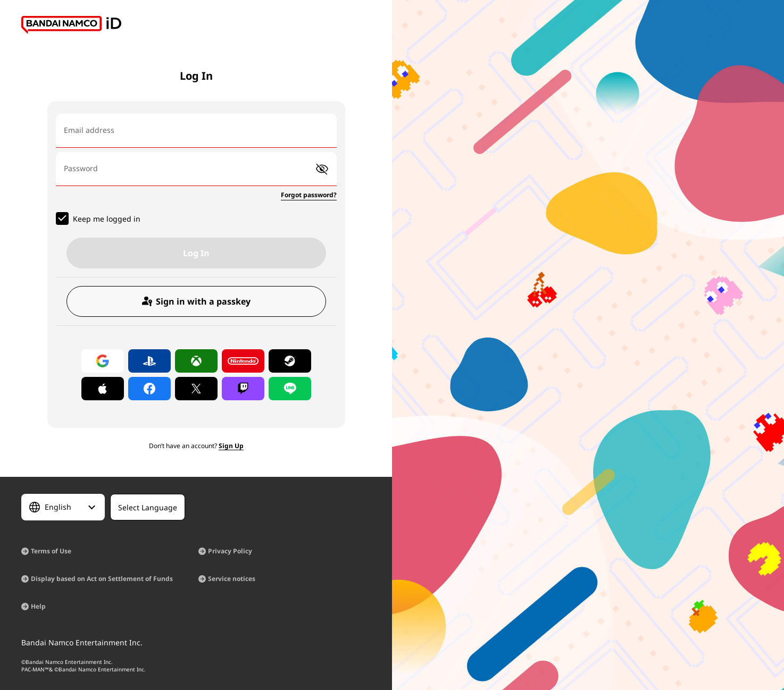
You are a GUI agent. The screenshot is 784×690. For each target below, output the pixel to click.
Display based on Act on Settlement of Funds (102, 579)
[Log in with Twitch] (243, 389)
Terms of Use (51, 551)
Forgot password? (309, 195)
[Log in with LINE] (290, 389)
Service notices (232, 579)
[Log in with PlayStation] (149, 361)
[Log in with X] (196, 389)
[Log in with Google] (103, 361)
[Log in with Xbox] (196, 361)
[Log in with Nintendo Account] (243, 361)
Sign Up (231, 446)
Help (38, 606)
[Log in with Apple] (103, 389)
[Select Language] (63, 507)
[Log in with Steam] (290, 361)
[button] (322, 169)
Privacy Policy (230, 551)
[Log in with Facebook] (149, 389)
